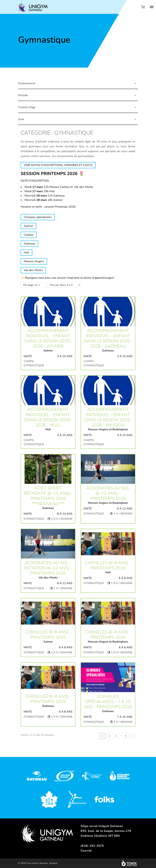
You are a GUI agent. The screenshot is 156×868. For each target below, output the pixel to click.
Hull (26, 252)
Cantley (29, 235)
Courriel (86, 851)
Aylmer (28, 226)
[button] (135, 83)
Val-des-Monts (33, 270)
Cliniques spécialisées (38, 217)
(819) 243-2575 (92, 846)
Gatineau (29, 244)
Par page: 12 (30, 285)
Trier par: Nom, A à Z (66, 285)
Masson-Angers (34, 261)
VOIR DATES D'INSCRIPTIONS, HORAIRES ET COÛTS (58, 165)
